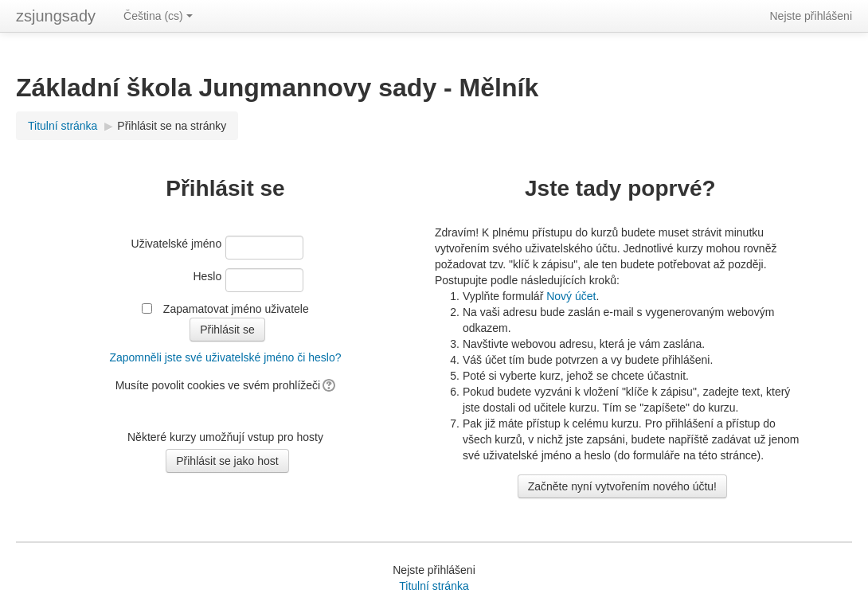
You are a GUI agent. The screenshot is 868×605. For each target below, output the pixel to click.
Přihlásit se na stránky (172, 126)
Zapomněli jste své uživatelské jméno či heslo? (225, 357)
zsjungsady (56, 16)
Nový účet (571, 296)
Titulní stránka (63, 126)
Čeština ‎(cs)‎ (158, 16)
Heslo (207, 276)
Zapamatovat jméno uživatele (236, 309)
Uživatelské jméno (177, 244)
